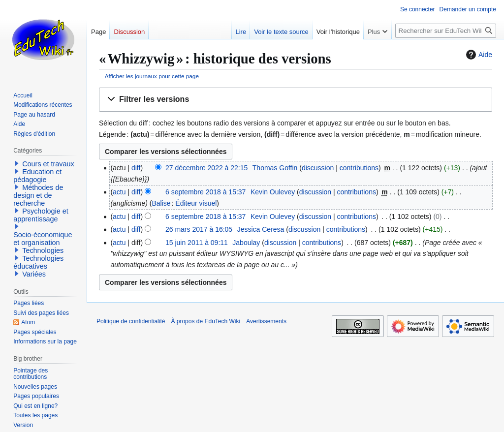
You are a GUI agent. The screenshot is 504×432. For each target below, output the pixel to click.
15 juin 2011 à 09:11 (197, 243)
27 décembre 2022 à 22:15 (206, 168)
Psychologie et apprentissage (41, 215)
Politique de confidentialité (131, 321)
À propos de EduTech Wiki (205, 321)
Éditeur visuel (196, 203)
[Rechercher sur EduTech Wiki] (446, 31)
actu (119, 192)
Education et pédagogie (37, 176)
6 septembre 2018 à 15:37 (205, 192)
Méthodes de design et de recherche (38, 195)
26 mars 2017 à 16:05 (199, 229)
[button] (296, 100)
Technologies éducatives (38, 262)
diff (136, 168)
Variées (34, 274)
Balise (161, 203)
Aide (478, 55)
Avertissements (266, 321)
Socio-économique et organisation (43, 239)
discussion (318, 168)
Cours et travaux (48, 164)
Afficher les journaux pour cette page (152, 76)
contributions (359, 168)
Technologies (43, 250)
